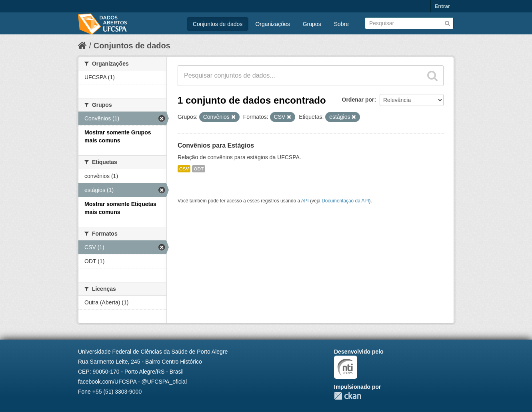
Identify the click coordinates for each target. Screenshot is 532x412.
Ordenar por (358, 100)
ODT (199, 169)
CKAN (348, 396)
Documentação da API (345, 201)
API (305, 201)
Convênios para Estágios (216, 145)
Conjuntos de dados (218, 24)
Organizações (272, 24)
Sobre (341, 24)
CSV (184, 169)
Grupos (312, 24)
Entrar (442, 6)
